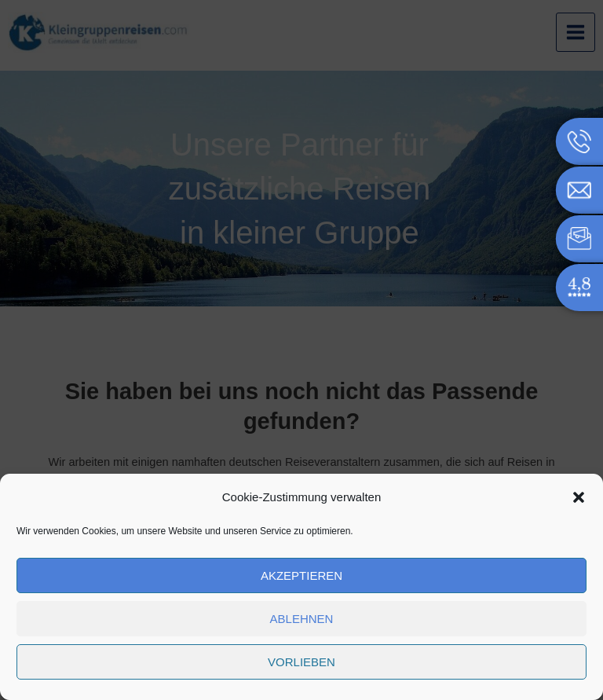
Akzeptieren (301, 575)
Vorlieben (301, 662)
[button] (579, 497)
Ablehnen (302, 619)
